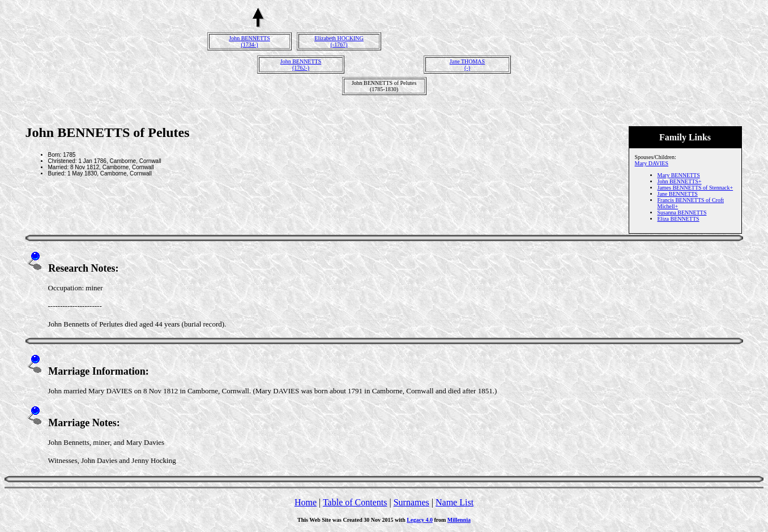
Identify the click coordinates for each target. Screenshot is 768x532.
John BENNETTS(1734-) (249, 41)
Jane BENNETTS (678, 194)
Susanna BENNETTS (682, 213)
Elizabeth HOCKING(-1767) (339, 41)
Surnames (411, 502)
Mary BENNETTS (679, 175)
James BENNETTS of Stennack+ (696, 188)
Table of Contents (355, 502)
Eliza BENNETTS (679, 219)
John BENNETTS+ (680, 181)
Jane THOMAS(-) (467, 65)
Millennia (459, 520)
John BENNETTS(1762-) (301, 65)
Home (306, 502)
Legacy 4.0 (420, 520)
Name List (455, 502)
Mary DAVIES (652, 163)
